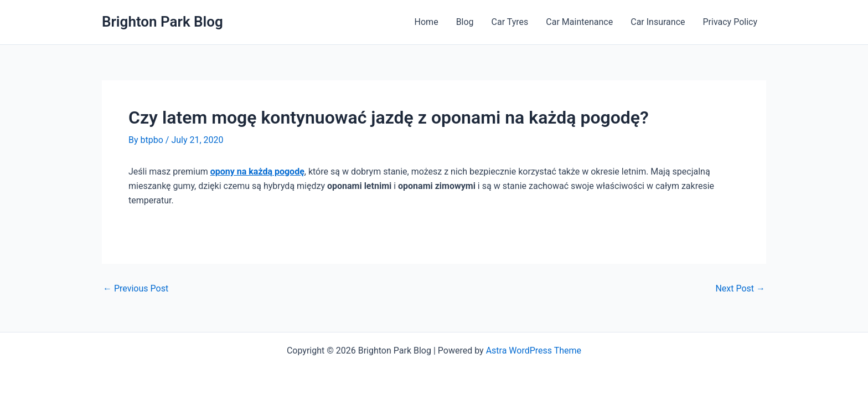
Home (427, 22)
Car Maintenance (579, 22)
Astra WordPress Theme (534, 351)
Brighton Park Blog (162, 22)
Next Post (740, 289)
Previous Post (136, 289)
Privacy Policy (730, 22)
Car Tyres (510, 22)
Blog (465, 22)
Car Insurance (658, 22)
